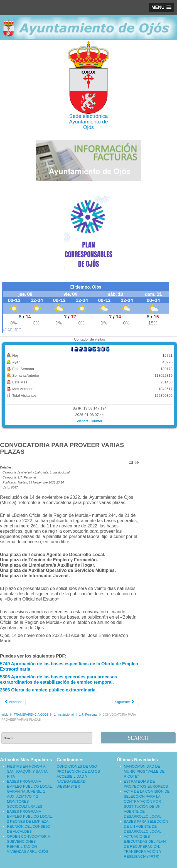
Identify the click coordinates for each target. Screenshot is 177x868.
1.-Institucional (60, 472)
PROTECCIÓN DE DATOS (78, 771)
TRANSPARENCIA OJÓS (31, 715)
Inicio (5, 715)
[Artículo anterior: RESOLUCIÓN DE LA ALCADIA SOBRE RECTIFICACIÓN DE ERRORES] (13, 702)
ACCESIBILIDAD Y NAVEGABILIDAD (72, 779)
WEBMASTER (68, 786)
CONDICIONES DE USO (77, 766)
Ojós (88, 127)
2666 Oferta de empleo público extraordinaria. (48, 690)
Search (138, 738)
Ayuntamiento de (88, 122)
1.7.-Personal (27, 477)
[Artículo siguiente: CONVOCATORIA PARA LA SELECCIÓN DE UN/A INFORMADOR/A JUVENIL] (125, 702)
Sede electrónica (89, 116)
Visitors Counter (89, 421)
